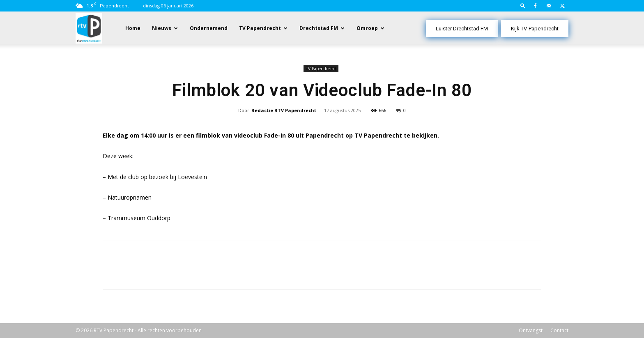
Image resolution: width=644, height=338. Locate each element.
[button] (523, 6)
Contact (559, 330)
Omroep (367, 28)
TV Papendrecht (260, 28)
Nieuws (162, 28)
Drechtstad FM (319, 28)
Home (133, 28)
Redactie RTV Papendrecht (284, 110)
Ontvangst (531, 330)
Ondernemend (209, 28)
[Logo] (89, 28)
